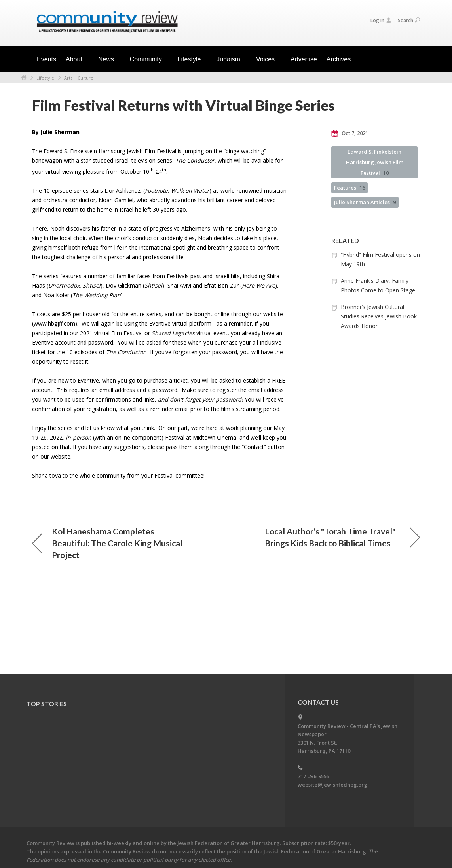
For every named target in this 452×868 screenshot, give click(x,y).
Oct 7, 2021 (350, 133)
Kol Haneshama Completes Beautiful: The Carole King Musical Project (107, 543)
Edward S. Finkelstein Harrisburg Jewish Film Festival (375, 162)
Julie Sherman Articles (365, 202)
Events (47, 59)
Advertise (304, 59)
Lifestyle (45, 78)
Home (24, 78)
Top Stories (47, 704)
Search (409, 20)
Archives (339, 59)
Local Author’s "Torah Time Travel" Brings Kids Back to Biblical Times (342, 537)
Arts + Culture (79, 78)
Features (349, 188)
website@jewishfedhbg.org (332, 785)
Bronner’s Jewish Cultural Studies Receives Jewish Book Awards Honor (379, 316)
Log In (381, 20)
